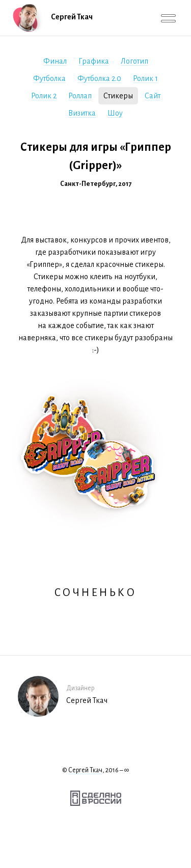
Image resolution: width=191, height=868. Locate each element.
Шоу (115, 113)
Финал (55, 61)
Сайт (153, 96)
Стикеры (118, 96)
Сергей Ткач (85, 770)
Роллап (80, 96)
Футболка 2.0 (99, 78)
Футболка (49, 78)
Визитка (82, 113)
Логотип (134, 61)
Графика (94, 61)
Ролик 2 (44, 96)
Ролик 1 (145, 78)
